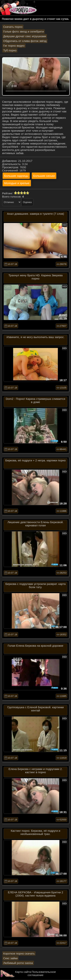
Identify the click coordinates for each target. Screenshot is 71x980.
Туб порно (10, 50)
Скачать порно (13, 27)
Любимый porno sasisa (18, 963)
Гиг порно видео (14, 46)
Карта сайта (23, 972)
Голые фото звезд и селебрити (23, 31)
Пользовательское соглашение (42, 973)
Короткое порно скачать (19, 953)
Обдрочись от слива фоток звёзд (25, 41)
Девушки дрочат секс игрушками (25, 36)
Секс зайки (10, 958)
